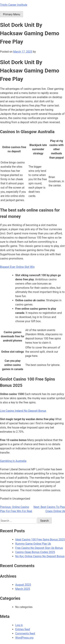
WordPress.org (24, 638)
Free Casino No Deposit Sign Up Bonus (39, 548)
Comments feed (25, 633)
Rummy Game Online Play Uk (33, 544)
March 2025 (23, 589)
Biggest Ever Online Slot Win (17, 267)
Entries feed (23, 629)
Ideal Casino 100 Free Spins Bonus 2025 (40, 540)
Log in (19, 625)
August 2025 (23, 585)
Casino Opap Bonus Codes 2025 (35, 552)
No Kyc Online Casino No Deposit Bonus (40, 556)
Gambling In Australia (13, 461)
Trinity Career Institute (14, 5)
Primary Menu (12, 14)
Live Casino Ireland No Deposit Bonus (23, 411)
